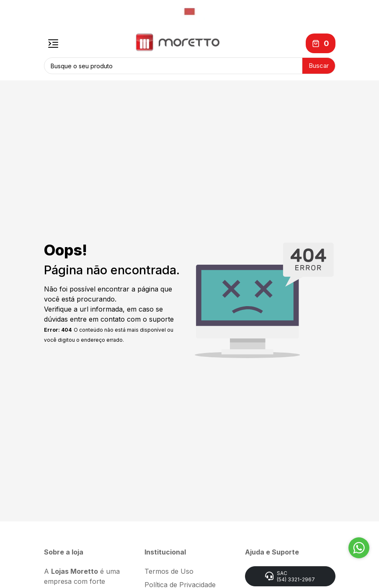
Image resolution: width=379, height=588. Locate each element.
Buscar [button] (319, 66)
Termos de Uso (169, 571)
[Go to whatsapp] (359, 548)
